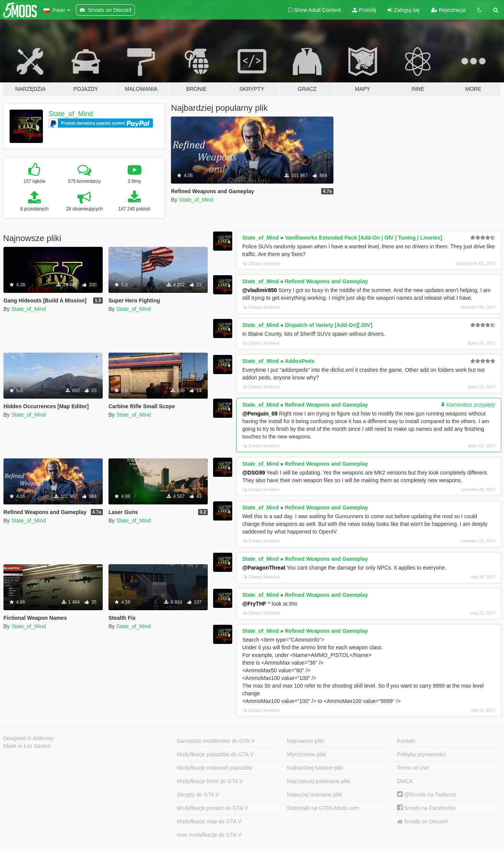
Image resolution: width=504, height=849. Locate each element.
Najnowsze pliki (305, 741)
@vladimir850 (260, 290)
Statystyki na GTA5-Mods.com (323, 808)
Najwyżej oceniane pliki (315, 795)
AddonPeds (300, 361)
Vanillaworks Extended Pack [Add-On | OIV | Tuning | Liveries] (364, 238)
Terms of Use (413, 768)
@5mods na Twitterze (427, 795)
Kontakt (406, 741)
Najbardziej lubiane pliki (315, 768)
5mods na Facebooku (427, 808)
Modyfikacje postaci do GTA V (212, 808)
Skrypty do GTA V (198, 795)
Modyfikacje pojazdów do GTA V (215, 754)
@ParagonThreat (264, 568)
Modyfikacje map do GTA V (209, 821)
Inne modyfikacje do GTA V (209, 835)
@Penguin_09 (260, 414)
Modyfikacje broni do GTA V (210, 781)
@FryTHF (254, 604)
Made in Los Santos (27, 746)
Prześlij (364, 10)
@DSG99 (254, 473)
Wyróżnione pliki (307, 754)
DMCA (405, 781)
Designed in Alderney (29, 738)
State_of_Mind (71, 114)
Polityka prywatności (421, 754)
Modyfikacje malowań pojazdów (214, 768)
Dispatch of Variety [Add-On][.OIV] (328, 325)
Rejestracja (448, 10)
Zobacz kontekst (261, 263)
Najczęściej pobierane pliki (319, 781)
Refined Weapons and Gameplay (326, 281)
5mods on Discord (422, 822)
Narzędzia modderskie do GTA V (216, 741)
